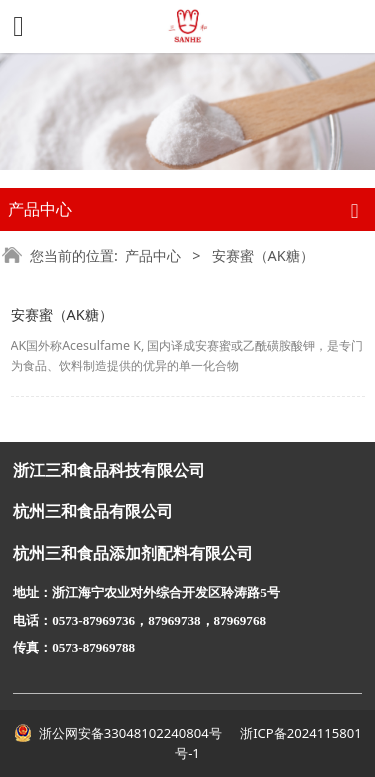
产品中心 (153, 255)
